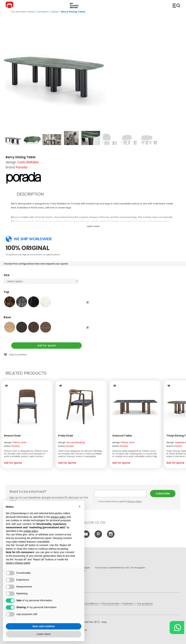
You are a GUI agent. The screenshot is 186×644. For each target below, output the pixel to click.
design (15, 442)
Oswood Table (122, 436)
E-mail (120, 494)
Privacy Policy (135, 501)
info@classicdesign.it (65, 638)
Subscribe (163, 493)
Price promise (110, 604)
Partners (128, 604)
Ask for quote (46, 345)
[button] (80, 507)
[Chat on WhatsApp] (177, 628)
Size (46, 277)
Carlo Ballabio (28, 162)
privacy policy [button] (58, 517)
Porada (22, 167)
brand (12, 446)
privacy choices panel (18, 563)
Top (46, 294)
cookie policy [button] (31, 531)
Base (46, 319)
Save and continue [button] (44, 626)
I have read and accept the (118, 501)
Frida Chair (66, 436)
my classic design (74, 6)
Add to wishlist (18, 355)
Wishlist (7, 386)
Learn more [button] (44, 634)
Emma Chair (12, 436)
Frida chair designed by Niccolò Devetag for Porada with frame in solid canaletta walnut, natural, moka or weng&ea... (80, 454)
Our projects (145, 604)
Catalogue (176, 5)
